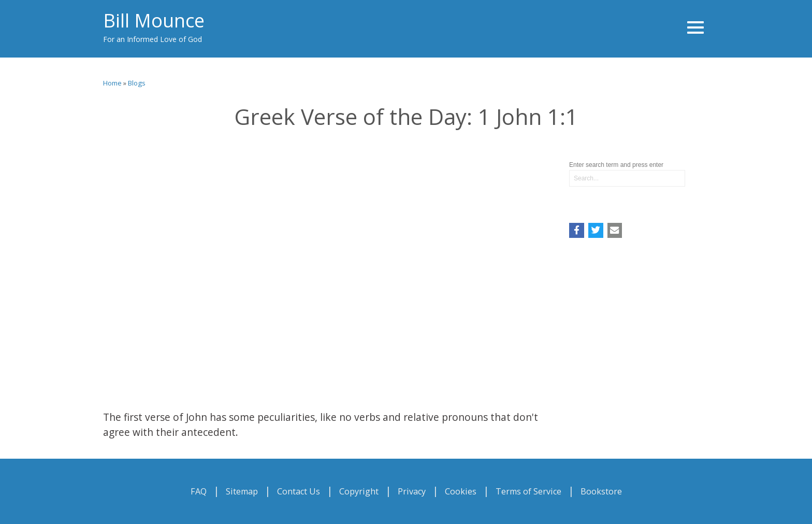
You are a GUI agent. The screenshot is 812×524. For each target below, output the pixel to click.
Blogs (137, 83)
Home (112, 83)
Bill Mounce (154, 20)
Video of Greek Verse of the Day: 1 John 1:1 (328, 267)
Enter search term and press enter (616, 165)
